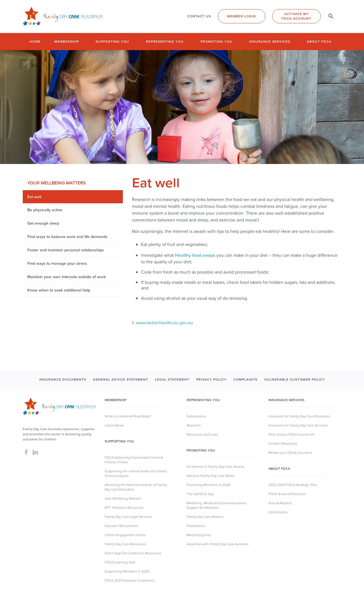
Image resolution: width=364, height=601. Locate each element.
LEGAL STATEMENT (172, 380)
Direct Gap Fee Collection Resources (133, 553)
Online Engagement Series (125, 535)
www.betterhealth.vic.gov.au (164, 323)
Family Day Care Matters (205, 517)
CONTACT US (199, 16)
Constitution (278, 512)
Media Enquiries (199, 535)
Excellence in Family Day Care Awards (216, 467)
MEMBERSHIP (115, 400)
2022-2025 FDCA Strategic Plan (293, 485)
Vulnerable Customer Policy (295, 380)
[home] (63, 16)
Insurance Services (270, 41)
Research (194, 425)
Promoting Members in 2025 (208, 485)
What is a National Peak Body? (128, 416)
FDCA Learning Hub (120, 562)
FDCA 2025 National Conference (130, 581)
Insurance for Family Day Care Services (298, 425)
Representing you (165, 41)
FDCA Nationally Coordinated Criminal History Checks (134, 460)
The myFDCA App (200, 494)
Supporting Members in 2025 (127, 571)
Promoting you (217, 41)
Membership (67, 41)
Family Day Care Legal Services (128, 517)
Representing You (203, 400)
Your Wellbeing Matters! (123, 499)
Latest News (114, 425)
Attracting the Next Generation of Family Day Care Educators (136, 487)
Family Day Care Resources (125, 544)
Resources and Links (202, 434)
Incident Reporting (283, 444)
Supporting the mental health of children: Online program (136, 473)
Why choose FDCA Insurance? (292, 434)
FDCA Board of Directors (287, 494)
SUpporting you (119, 441)
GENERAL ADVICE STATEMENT (121, 380)
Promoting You (201, 450)
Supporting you (112, 41)
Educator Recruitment (121, 526)
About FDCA (319, 41)
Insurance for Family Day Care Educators (299, 416)
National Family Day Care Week (210, 476)
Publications (196, 526)
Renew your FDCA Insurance (290, 453)
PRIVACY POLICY (211, 380)
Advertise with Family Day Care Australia (217, 544)
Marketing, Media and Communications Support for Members (216, 505)
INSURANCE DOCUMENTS (63, 380)
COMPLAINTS (245, 380)
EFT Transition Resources (124, 508)
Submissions (196, 416)
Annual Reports (280, 503)
